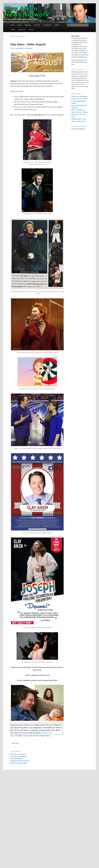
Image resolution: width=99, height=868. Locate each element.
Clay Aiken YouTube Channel (20, 761)
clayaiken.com (82, 57)
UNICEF (57, 25)
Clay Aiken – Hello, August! (28, 44)
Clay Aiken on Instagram (18, 756)
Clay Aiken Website (17, 759)
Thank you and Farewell (79, 96)
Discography (47, 25)
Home (13, 25)
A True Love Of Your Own (80, 99)
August (30, 736)
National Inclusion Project (19, 763)
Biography (28, 25)
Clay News (19, 736)
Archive (31, 30)
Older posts (15, 743)
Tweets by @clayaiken (78, 129)
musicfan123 (29, 48)
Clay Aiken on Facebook (18, 754)
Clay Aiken (36, 736)
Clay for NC (22, 30)
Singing (47, 736)
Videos (13, 30)
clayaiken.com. (47, 733)
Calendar (37, 25)
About (20, 25)
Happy (42, 736)
